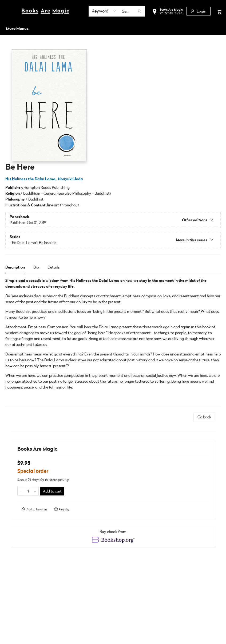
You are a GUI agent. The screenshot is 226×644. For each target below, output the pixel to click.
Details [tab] (53, 267)
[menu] (113, 29)
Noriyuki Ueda (71, 179)
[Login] (199, 11)
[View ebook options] (113, 537)
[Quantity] (28, 491)
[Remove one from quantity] (21, 491)
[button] (167, 12)
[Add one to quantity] (35, 491)
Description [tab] (15, 267)
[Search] (140, 11)
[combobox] (104, 11)
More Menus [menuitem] (197, 28)
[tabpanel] (113, 342)
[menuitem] (11, 29)
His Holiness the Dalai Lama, (32, 179)
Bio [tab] (36, 267)
